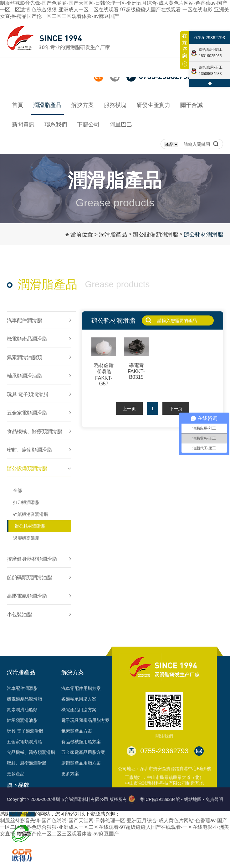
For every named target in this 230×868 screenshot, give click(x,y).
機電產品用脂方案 (79, 710)
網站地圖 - (194, 799)
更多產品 (16, 774)
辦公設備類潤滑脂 (156, 235)
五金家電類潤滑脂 (24, 742)
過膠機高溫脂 (26, 538)
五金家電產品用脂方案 (83, 752)
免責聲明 (214, 799)
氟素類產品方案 (77, 731)
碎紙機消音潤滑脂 (31, 514)
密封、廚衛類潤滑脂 (27, 763)
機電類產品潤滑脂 (24, 699)
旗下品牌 (18, 785)
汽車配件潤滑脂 (22, 688)
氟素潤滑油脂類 (22, 710)
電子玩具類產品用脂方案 (85, 720)
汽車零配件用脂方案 (81, 688)
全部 (18, 490)
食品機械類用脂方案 (81, 742)
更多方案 (70, 774)
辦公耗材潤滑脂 (203, 235)
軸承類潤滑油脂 (22, 720)
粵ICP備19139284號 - (161, 799)
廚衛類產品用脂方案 (81, 763)
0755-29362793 (210, 38)
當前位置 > (84, 235)
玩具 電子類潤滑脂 (25, 731)
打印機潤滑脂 (26, 502)
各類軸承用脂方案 (79, 699)
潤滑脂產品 (113, 235)
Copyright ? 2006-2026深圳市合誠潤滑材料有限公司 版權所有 (67, 799)
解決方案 (73, 672)
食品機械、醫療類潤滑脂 (31, 752)
